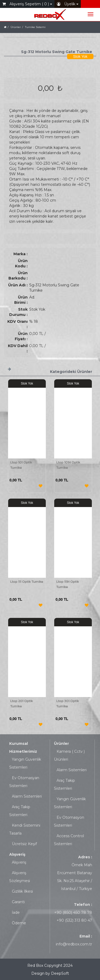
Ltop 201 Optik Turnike (22, 704)
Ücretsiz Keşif (24, 844)
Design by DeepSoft (50, 973)
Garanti (18, 902)
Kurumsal (19, 744)
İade (16, 912)
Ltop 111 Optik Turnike (27, 582)
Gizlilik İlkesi (22, 891)
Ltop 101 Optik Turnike (21, 465)
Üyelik (68, 4)
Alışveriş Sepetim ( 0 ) (27, 4)
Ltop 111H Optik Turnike (68, 584)
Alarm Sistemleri (27, 796)
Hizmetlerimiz (23, 751)
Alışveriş (17, 854)
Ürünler (61, 744)
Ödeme (19, 923)
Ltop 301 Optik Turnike (68, 704)
